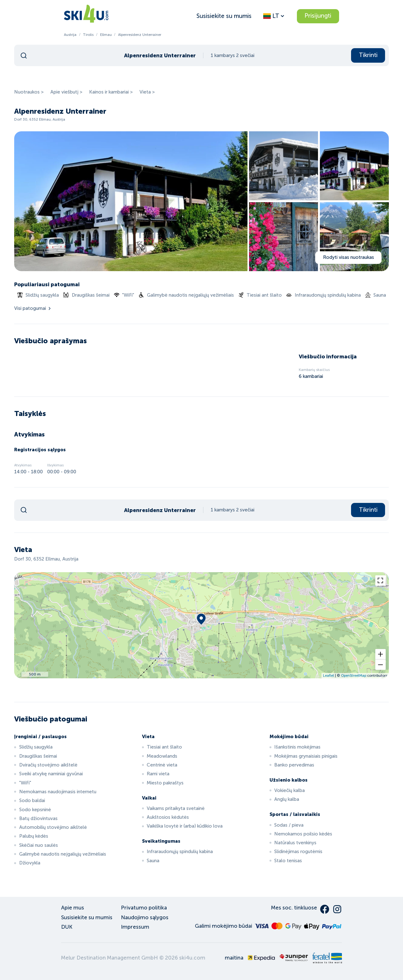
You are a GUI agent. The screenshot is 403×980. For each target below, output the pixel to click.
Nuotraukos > (29, 92)
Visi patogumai (33, 308)
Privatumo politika (144, 908)
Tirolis (88, 35)
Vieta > (147, 92)
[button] (380, 654)
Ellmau (106, 35)
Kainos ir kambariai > (111, 92)
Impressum (135, 927)
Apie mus (73, 908)
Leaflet (329, 675)
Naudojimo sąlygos (145, 917)
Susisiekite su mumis (224, 16)
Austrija (70, 35)
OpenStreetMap (354, 675)
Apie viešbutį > (66, 92)
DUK (67, 927)
